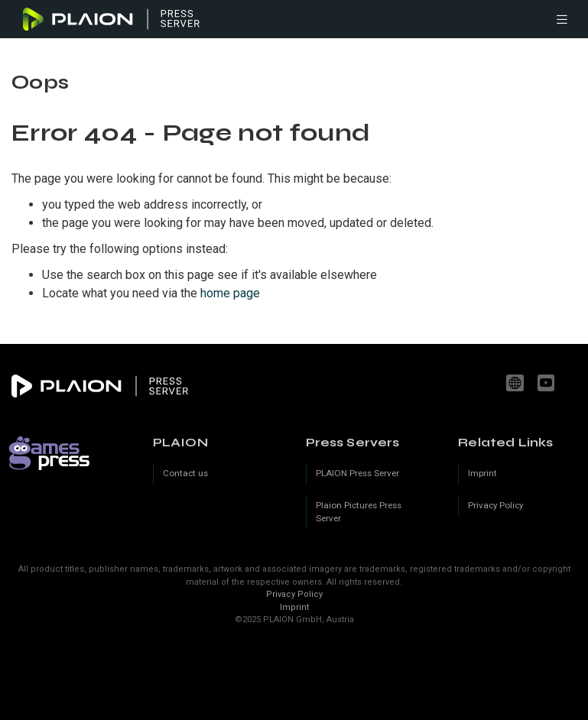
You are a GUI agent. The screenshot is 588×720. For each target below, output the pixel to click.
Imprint (294, 607)
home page (230, 293)
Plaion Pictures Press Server (359, 512)
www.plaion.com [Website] (517, 383)
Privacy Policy (294, 594)
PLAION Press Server (357, 473)
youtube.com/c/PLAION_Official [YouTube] (548, 383)
